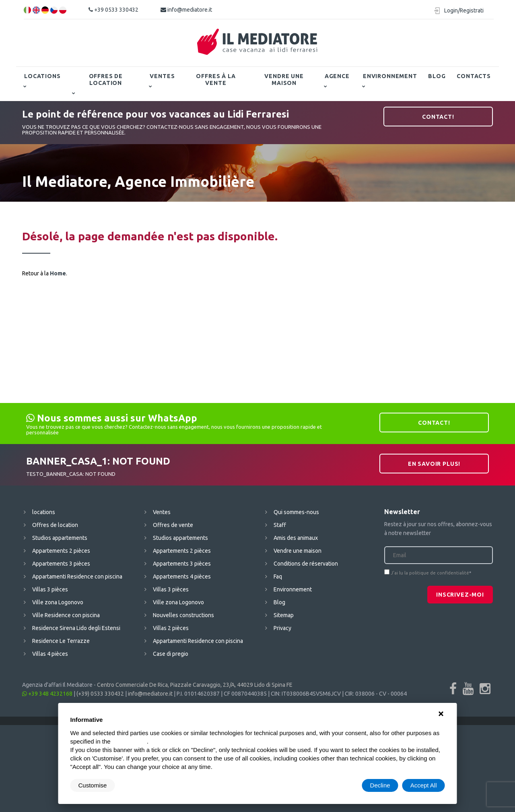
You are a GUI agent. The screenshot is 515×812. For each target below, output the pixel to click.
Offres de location (106, 80)
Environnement (390, 76)
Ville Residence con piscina (66, 615)
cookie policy (130, 741)
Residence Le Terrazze (61, 641)
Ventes (162, 76)
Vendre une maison (284, 80)
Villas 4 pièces (50, 654)
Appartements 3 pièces (61, 564)
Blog (437, 76)
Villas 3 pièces (50, 589)
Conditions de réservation (306, 564)
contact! (438, 117)
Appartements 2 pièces (61, 551)
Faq (278, 576)
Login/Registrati (464, 10)
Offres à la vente (216, 80)
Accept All (424, 785)
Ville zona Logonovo (58, 602)
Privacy (282, 628)
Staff (280, 525)
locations (42, 76)
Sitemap (284, 615)
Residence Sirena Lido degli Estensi (76, 628)
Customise (93, 785)
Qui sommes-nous (296, 512)
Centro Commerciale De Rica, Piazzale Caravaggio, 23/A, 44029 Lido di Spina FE (195, 685)
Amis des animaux (296, 538)
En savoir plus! (434, 464)
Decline (380, 785)
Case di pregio (171, 654)
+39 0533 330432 (113, 10)
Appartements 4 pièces (182, 576)
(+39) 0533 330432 (100, 694)
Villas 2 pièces (171, 628)
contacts (474, 76)
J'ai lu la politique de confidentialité (430, 573)
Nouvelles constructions (183, 615)
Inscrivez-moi (460, 595)
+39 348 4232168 (47, 694)
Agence (337, 76)
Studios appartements (60, 538)
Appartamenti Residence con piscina (77, 576)
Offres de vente (173, 525)
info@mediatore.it (186, 10)
